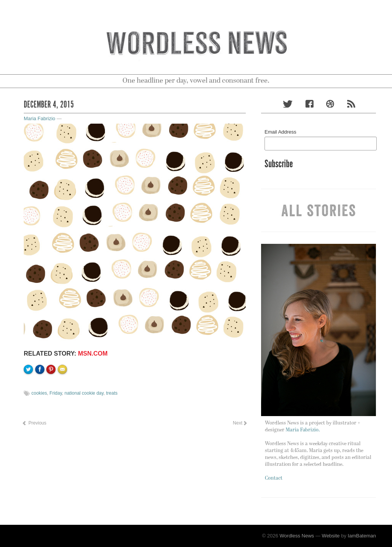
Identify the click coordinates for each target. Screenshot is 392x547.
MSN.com (93, 354)
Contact (274, 478)
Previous (34, 423)
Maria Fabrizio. (303, 430)
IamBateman (362, 536)
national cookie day (84, 393)
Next (240, 423)
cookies (39, 393)
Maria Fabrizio (39, 118)
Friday (56, 393)
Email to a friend (64, 395)
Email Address (280, 132)
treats (112, 393)
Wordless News (297, 536)
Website (331, 536)
